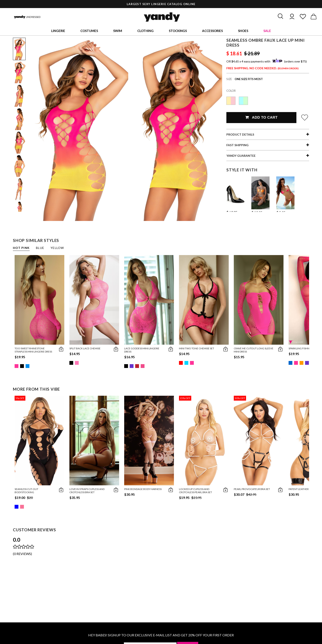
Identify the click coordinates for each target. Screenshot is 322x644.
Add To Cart (261, 117)
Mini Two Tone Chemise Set (197, 348)
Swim (118, 31)
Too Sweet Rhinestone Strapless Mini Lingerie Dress (33, 350)
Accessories (212, 31)
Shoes (243, 31)
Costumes (89, 31)
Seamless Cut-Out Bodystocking (26, 491)
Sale (267, 31)
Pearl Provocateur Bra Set (252, 489)
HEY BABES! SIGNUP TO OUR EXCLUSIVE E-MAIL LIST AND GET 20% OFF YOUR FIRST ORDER (161, 635)
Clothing (145, 31)
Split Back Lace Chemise (85, 348)
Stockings (178, 31)
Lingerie (58, 31)
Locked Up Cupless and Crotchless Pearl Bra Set (195, 491)
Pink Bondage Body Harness (143, 489)
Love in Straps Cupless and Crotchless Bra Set (87, 491)
